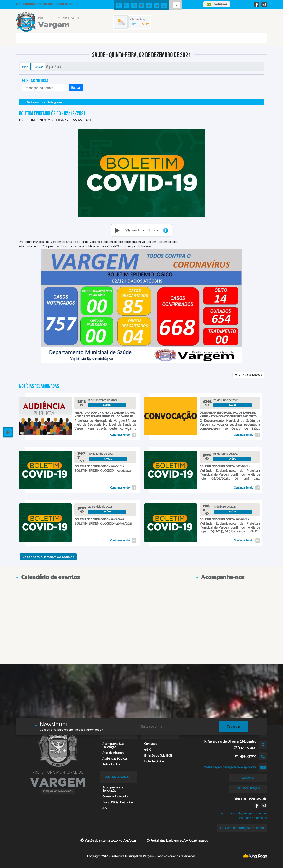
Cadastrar (234, 726)
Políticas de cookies (253, 818)
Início (25, 67)
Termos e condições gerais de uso (243, 813)
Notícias (38, 67)
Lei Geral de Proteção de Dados (242, 828)
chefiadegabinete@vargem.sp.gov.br (230, 767)
